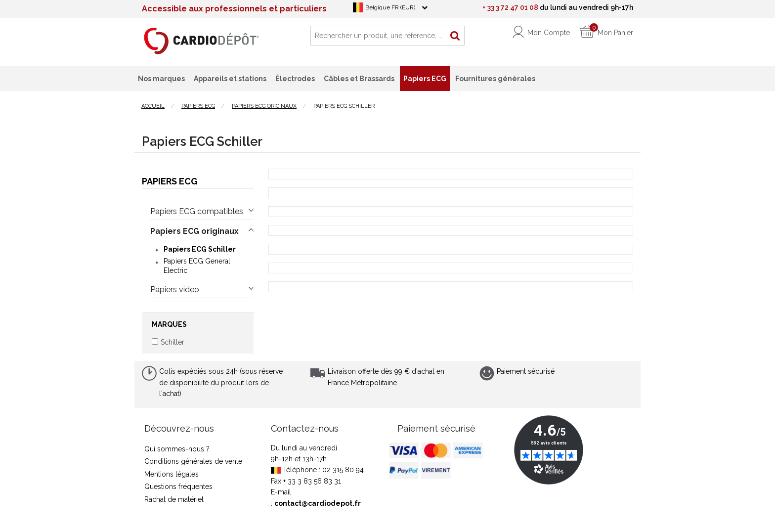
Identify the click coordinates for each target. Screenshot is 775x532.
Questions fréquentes (178, 487)
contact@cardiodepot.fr (318, 503)
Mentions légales (172, 474)
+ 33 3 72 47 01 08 (510, 7)
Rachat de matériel (174, 499)
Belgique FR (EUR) (390, 7)
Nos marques (161, 79)
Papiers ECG (170, 181)
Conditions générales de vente (193, 461)
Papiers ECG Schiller (200, 249)
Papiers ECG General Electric (197, 266)
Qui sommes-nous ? (177, 449)
